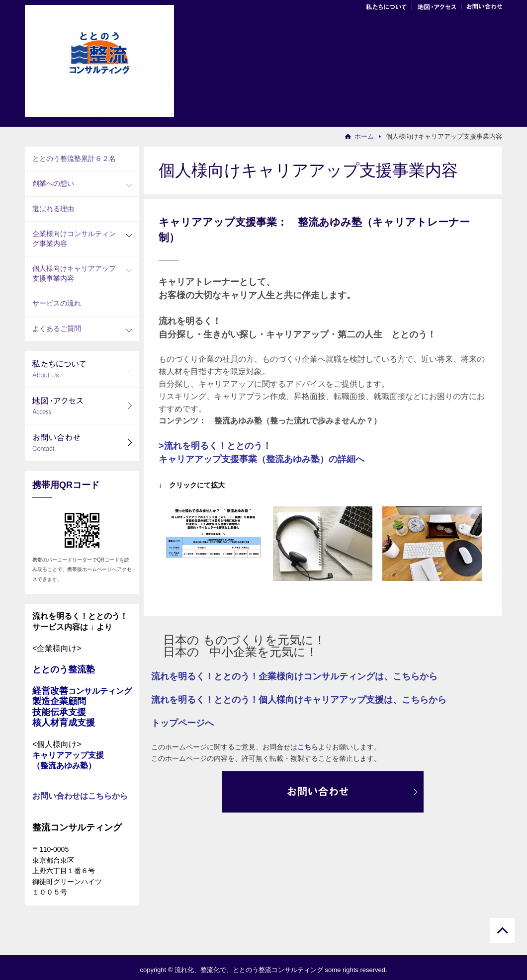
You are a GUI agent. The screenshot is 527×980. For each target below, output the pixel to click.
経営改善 (82, 691)
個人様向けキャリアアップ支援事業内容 (74, 273)
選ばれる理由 (53, 209)
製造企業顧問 (59, 701)
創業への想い (53, 183)
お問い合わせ (482, 5)
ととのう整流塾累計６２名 (74, 159)
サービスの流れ (57, 303)
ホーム (364, 136)
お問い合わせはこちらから (80, 796)
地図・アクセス (437, 5)
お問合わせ (323, 792)
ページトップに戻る (502, 930)
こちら (308, 747)
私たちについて (82, 369)
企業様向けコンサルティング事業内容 (74, 239)
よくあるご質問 (57, 328)
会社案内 (389, 5)
